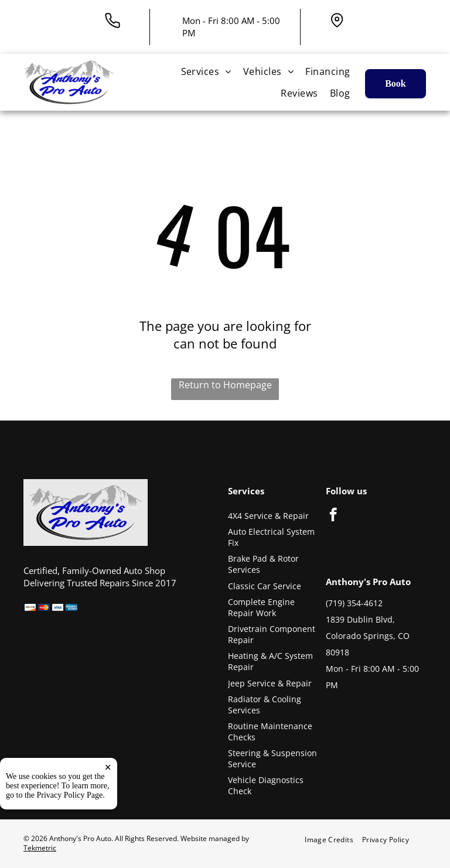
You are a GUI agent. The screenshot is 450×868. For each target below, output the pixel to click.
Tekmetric (40, 848)
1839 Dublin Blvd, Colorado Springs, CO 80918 (368, 636)
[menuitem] (206, 71)
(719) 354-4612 (354, 603)
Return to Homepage (225, 385)
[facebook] (333, 516)
